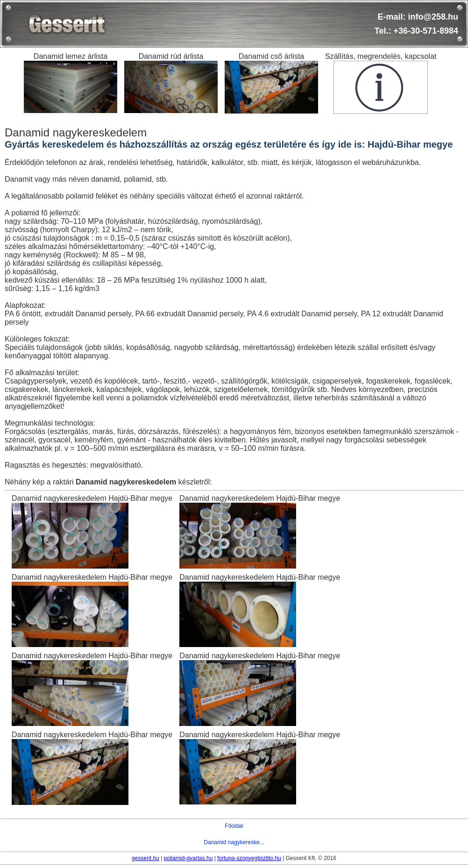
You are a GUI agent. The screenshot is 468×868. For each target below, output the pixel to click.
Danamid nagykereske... (234, 842)
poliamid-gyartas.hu (188, 858)
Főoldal (234, 826)
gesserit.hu (145, 858)
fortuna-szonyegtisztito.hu (249, 858)
